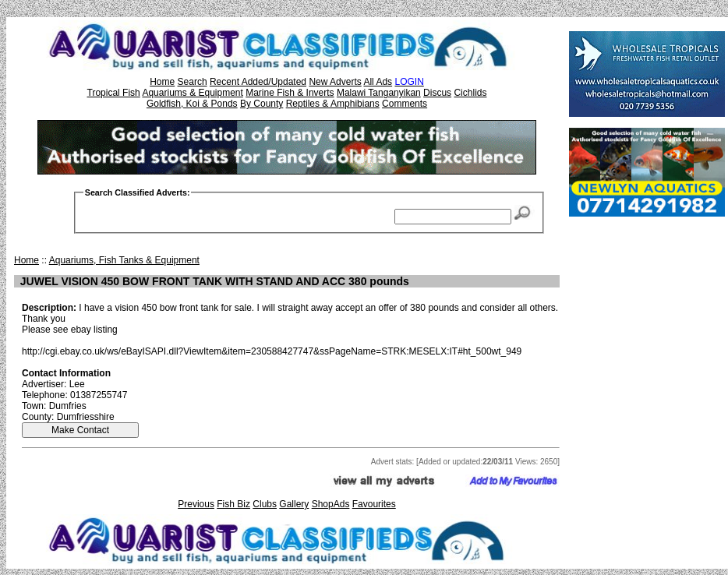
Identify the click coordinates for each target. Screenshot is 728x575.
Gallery (294, 504)
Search (193, 82)
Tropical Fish (114, 93)
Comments (405, 104)
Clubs (265, 504)
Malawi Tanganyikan (379, 93)
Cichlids (470, 93)
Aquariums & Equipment (192, 93)
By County (262, 104)
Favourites (374, 504)
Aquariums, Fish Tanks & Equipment (124, 260)
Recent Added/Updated (258, 82)
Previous (196, 504)
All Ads (378, 82)
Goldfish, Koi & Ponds (192, 104)
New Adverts (335, 82)
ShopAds (331, 504)
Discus (437, 93)
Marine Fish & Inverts (290, 93)
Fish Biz (233, 504)
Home (162, 82)
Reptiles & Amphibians (333, 104)
